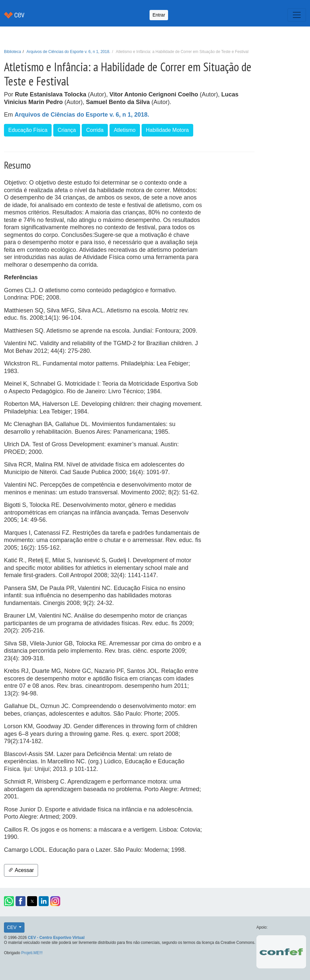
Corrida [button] (95, 130)
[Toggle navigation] (297, 15)
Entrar (159, 15)
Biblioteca (13, 52)
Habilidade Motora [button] (167, 130)
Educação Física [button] (28, 130)
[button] (9, 901)
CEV (12, 927)
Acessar (21, 870)
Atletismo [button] (125, 130)
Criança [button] (67, 130)
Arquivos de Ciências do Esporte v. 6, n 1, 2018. (68, 52)
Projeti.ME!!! (32, 953)
